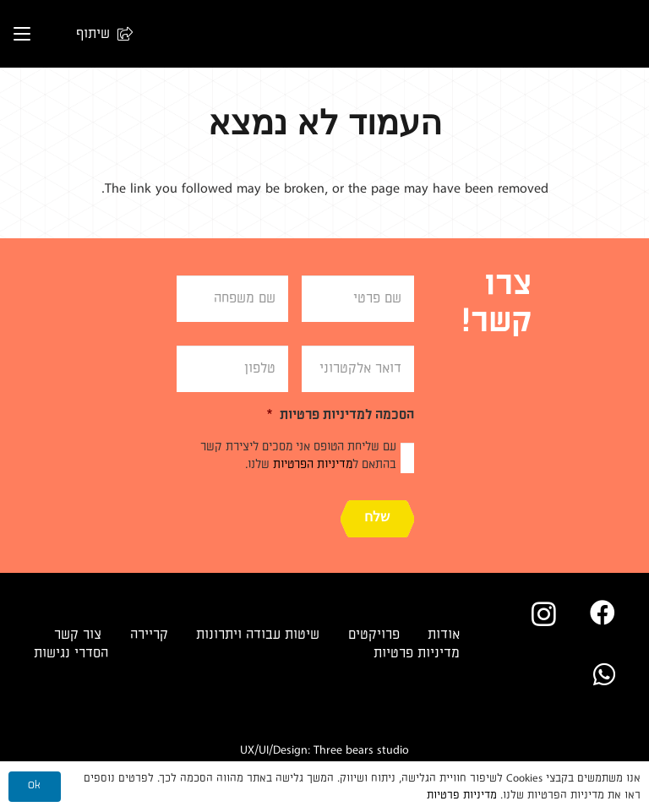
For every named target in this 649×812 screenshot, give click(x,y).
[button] (96, 34)
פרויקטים (374, 635)
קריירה (149, 635)
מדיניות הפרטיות (313, 464)
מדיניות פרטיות (417, 653)
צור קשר (78, 635)
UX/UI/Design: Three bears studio (324, 750)
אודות (444, 635)
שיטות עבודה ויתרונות (258, 635)
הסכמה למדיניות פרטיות (340, 415)
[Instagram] (544, 614)
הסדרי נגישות (71, 653)
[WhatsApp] (604, 674)
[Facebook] (603, 613)
